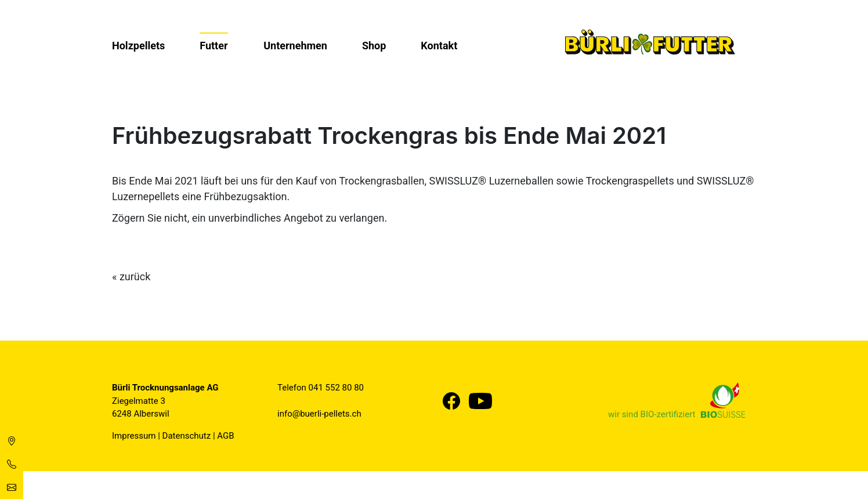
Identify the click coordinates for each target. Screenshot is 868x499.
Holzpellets (138, 46)
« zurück (131, 276)
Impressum (134, 436)
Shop (374, 46)
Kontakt (439, 46)
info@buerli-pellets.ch (319, 414)
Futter (214, 46)
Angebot (303, 218)
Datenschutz (187, 436)
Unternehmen (295, 46)
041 (317, 388)
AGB (225, 436)
